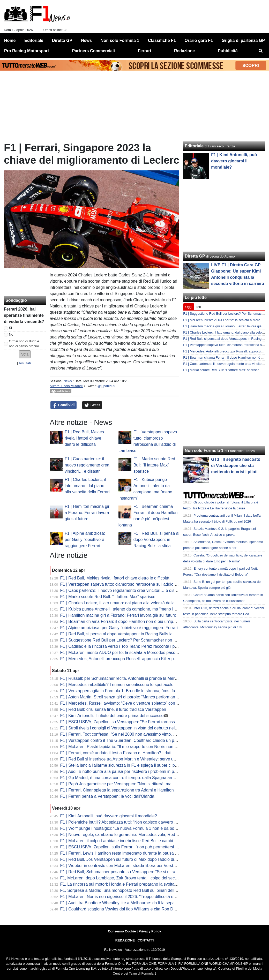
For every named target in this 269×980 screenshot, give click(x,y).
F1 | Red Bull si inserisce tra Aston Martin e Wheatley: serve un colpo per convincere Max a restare (151, 759)
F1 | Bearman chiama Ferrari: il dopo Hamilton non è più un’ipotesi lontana (128, 621)
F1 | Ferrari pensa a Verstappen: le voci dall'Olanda (107, 796)
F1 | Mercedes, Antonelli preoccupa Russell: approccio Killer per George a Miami (134, 659)
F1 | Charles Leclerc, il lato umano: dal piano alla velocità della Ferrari (87, 486)
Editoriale (194, 146)
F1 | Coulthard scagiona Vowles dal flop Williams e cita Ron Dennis (122, 909)
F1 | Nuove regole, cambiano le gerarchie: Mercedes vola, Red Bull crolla (127, 835)
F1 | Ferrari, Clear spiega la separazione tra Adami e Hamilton (117, 790)
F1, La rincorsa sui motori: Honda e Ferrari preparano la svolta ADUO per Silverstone (138, 884)
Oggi (189, 307)
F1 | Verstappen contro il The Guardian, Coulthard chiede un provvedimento (130, 740)
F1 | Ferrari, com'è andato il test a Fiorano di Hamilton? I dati (116, 753)
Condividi (64, 405)
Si (10, 328)
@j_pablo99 (106, 386)
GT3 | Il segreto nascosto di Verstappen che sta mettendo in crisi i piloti (236, 466)
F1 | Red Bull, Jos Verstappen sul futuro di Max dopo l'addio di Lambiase (127, 859)
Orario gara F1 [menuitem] (199, 40)
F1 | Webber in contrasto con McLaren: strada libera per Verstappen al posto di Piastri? (140, 866)
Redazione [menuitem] (184, 51)
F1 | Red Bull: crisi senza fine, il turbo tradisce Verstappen (113, 709)
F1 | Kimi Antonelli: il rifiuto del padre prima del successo (112, 716)
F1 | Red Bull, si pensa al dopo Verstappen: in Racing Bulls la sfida (156, 540)
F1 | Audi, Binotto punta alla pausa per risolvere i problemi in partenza (124, 771)
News (68, 381)
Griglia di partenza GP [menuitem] (243, 40)
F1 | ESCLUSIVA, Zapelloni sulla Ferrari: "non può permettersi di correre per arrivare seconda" (147, 847)
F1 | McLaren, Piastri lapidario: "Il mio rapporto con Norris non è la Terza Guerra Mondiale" (143, 747)
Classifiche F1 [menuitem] (162, 40)
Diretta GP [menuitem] (62, 40)
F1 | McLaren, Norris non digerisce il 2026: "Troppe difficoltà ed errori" (124, 897)
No (11, 334)
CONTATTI (146, 940)
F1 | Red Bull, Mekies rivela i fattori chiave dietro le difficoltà (84, 438)
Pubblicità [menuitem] (228, 51)
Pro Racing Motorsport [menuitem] (27, 51)
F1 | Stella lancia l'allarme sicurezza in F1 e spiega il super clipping (121, 765)
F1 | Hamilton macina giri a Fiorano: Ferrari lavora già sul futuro (88, 513)
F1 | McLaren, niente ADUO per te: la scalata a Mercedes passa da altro (126, 653)
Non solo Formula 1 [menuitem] (120, 40)
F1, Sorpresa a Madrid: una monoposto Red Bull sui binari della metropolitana (132, 890)
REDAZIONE (125, 940)
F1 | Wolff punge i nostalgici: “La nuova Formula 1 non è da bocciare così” (128, 828)
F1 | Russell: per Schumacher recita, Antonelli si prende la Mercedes (123, 678)
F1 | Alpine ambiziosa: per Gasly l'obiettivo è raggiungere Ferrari (85, 540)
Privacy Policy (150, 931)
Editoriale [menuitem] (34, 40)
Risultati (25, 363)
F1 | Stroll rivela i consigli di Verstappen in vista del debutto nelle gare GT (127, 728)
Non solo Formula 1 (204, 451)
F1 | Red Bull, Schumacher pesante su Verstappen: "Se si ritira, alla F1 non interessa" (139, 872)
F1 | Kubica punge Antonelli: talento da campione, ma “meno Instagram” (126, 609)
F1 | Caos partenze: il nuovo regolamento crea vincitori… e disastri (87, 465)
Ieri (199, 307)
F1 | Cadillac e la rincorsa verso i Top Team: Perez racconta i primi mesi (126, 646)
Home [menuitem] (10, 40)
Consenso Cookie (122, 931)
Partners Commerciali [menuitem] (94, 51)
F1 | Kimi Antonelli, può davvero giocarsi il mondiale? (109, 816)
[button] (25, 354)
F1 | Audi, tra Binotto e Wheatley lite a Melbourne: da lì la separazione (124, 903)
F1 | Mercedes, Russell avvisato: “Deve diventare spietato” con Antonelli (126, 703)
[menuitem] (261, 51)
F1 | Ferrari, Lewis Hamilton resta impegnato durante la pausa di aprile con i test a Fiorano (143, 853)
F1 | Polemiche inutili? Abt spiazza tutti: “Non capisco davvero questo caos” (129, 822)
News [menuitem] (86, 40)
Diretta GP (195, 256)
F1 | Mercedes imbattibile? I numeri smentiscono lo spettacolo (117, 685)
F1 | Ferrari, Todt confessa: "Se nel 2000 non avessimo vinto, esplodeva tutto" (132, 734)
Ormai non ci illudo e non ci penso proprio (24, 344)
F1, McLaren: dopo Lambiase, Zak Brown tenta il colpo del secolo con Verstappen (135, 878)
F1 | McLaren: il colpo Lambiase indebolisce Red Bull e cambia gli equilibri (128, 841)
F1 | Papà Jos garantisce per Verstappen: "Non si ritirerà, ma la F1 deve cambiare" (136, 784)
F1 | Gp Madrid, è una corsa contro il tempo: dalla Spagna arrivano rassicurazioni (135, 778)
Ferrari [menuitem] (144, 51)
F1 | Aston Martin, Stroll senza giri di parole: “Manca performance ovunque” (129, 697)
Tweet (92, 405)
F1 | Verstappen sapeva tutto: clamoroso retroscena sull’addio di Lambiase (129, 584)
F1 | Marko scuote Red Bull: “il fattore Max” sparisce (154, 465)
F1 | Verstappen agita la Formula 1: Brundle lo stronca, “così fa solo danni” (128, 691)
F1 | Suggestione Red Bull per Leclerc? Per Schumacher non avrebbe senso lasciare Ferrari (145, 640)
